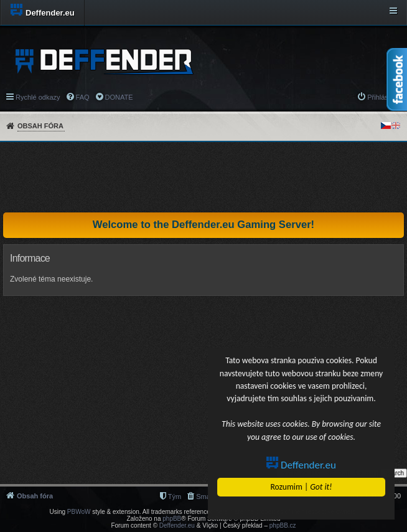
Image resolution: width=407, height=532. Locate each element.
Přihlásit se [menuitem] (384, 97)
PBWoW (79, 512)
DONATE (119, 97)
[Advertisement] (203, 177)
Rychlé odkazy (38, 97)
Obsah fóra (40, 126)
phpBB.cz (283, 525)
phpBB (172, 519)
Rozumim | (302, 487)
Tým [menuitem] (175, 496)
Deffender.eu (302, 465)
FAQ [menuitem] (83, 97)
